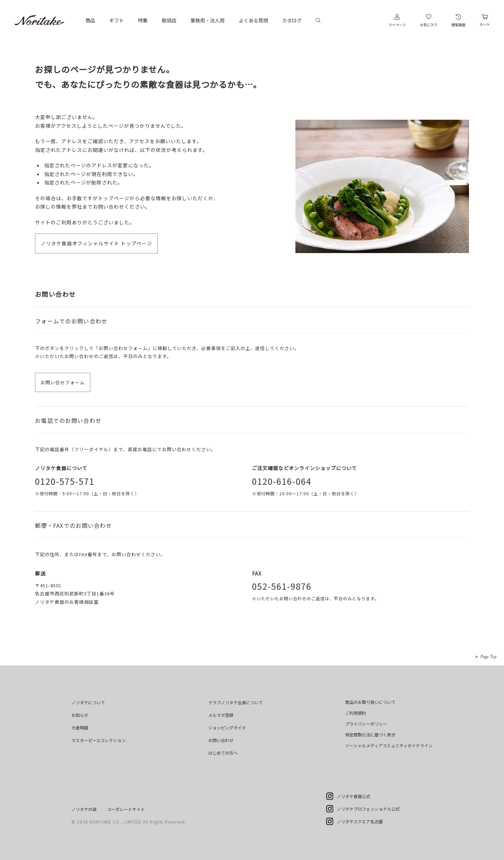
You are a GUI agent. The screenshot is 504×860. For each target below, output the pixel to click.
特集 (143, 20)
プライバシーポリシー (366, 724)
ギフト (117, 20)
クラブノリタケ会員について (236, 702)
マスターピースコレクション (99, 740)
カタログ (292, 20)
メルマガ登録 (221, 715)
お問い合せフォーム (63, 382)
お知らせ (80, 715)
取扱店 (169, 20)
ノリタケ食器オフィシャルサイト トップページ (96, 243)
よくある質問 (253, 20)
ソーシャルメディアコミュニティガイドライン (389, 745)
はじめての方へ (223, 753)
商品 (90, 20)
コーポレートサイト (126, 809)
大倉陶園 (80, 728)
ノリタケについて (88, 702)
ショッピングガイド (227, 728)
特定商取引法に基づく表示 (370, 735)
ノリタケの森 (84, 809)
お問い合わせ (221, 740)
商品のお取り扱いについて (370, 702)
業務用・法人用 (208, 20)
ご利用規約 (356, 713)
